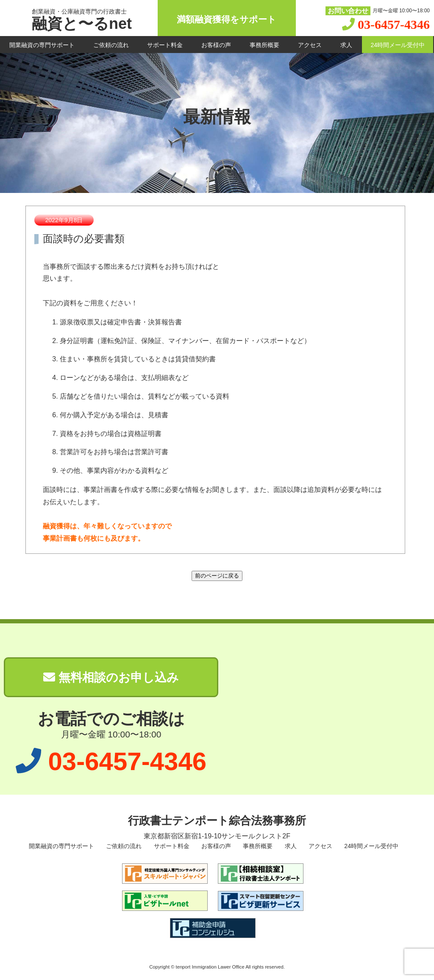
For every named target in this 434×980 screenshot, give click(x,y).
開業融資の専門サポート (42, 45)
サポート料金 (165, 45)
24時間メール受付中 (398, 45)
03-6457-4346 (394, 24)
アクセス (310, 45)
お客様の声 (216, 45)
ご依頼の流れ (111, 45)
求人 (346, 45)
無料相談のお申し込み (111, 677)
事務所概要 (264, 45)
